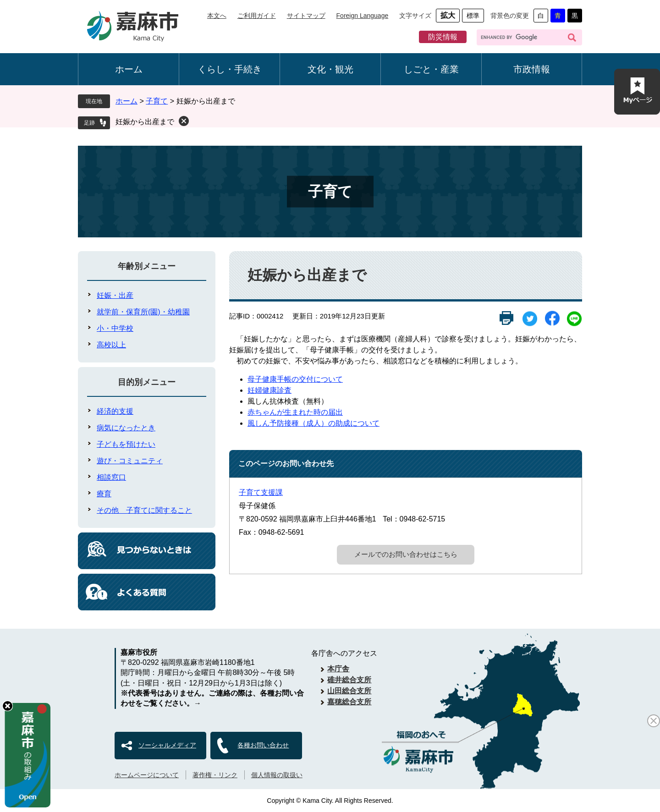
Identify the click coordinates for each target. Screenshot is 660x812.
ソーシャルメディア (167, 745)
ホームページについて (147, 775)
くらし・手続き (230, 69)
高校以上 (111, 345)
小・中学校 (115, 328)
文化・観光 (330, 69)
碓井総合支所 (349, 680)
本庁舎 (338, 669)
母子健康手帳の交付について (295, 379)
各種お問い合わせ (263, 745)
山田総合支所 (349, 691)
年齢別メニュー (147, 266)
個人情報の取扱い (277, 775)
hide (8, 706)
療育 (104, 494)
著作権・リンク (215, 775)
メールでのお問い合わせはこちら (406, 554)
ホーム (129, 69)
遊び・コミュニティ (130, 461)
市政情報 (532, 69)
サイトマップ (306, 16)
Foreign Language (363, 16)
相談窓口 (111, 477)
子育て (157, 101)
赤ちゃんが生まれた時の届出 (295, 412)
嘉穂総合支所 (349, 702)
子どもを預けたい (126, 444)
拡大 (448, 15)
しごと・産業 (431, 69)
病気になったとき (126, 428)
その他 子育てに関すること (144, 510)
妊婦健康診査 (269, 390)
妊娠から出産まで (145, 122)
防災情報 (443, 37)
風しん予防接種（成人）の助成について (313, 423)
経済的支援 (115, 411)
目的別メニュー (147, 382)
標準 (473, 16)
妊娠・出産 (115, 295)
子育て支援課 (261, 492)
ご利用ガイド (257, 16)
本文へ (217, 16)
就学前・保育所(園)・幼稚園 (143, 312)
